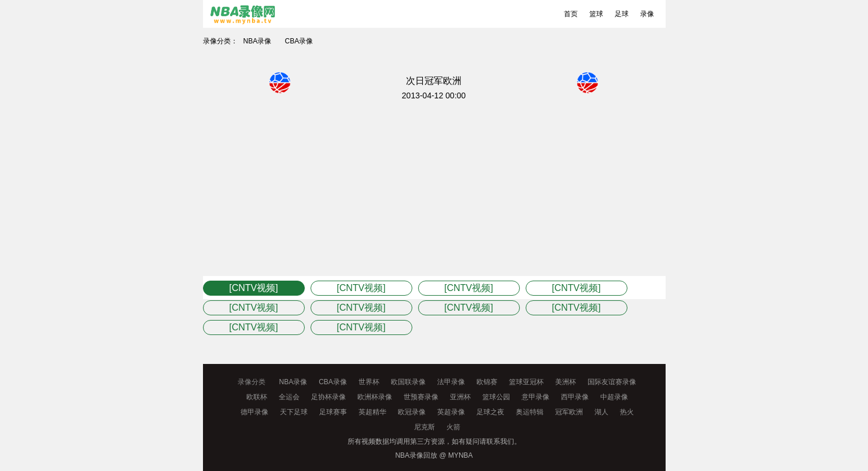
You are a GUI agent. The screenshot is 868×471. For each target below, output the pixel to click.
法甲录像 (451, 382)
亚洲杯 (460, 397)
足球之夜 (490, 412)
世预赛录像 (421, 397)
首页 (571, 14)
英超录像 (451, 412)
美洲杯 (566, 382)
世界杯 (369, 382)
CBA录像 (299, 41)
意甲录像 (535, 397)
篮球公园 (496, 397)
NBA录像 (258, 41)
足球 (622, 14)
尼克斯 (424, 427)
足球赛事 (333, 412)
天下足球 (294, 412)
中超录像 (614, 397)
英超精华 (372, 412)
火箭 (453, 427)
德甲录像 (254, 412)
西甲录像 (575, 397)
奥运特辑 (530, 412)
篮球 (596, 14)
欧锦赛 (487, 382)
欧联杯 (257, 397)
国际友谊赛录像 (612, 382)
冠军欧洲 (569, 412)
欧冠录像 (412, 412)
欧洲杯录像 (375, 397)
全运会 (289, 397)
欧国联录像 (408, 382)
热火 (627, 412)
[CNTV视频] (253, 288)
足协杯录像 (328, 397)
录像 (647, 14)
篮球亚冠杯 (526, 382)
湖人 (601, 412)
